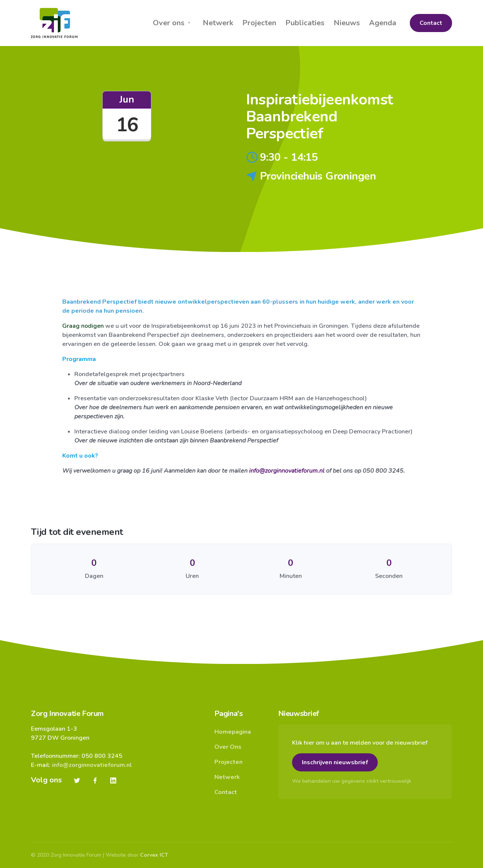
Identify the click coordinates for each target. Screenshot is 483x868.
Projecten (259, 23)
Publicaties (305, 23)
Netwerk (218, 23)
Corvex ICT (154, 855)
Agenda (383, 23)
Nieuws (347, 23)
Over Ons (228, 747)
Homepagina (233, 732)
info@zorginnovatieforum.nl (287, 471)
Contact (431, 23)
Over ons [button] (169, 23)
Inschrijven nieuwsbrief (335, 762)
